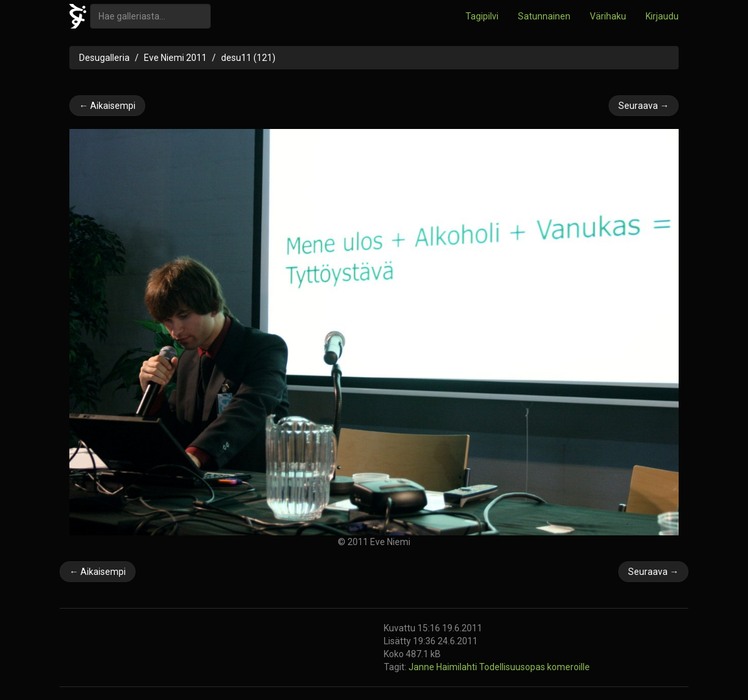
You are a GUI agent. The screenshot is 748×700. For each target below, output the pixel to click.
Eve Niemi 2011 (175, 58)
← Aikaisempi (107, 106)
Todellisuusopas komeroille (534, 667)
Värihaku (608, 16)
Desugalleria (104, 58)
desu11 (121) (248, 58)
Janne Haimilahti (444, 667)
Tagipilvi (482, 16)
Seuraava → (644, 106)
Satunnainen (544, 16)
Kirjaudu (662, 16)
